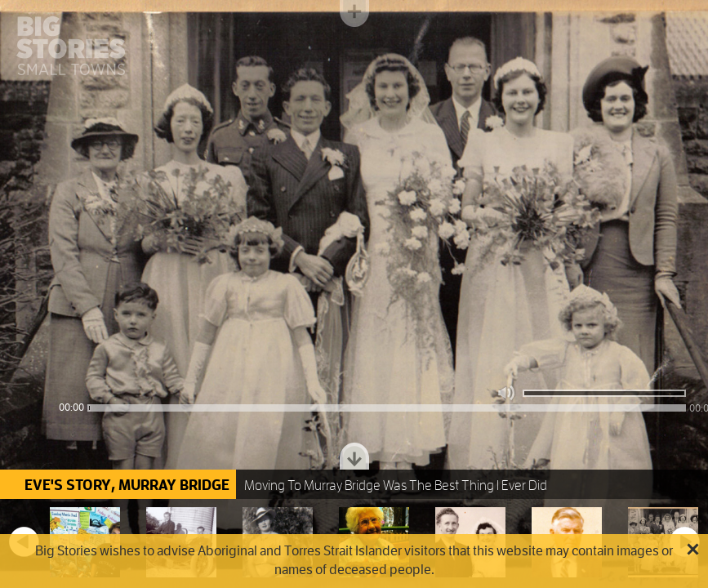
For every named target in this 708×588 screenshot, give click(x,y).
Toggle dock (354, 456)
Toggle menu (354, 13)
